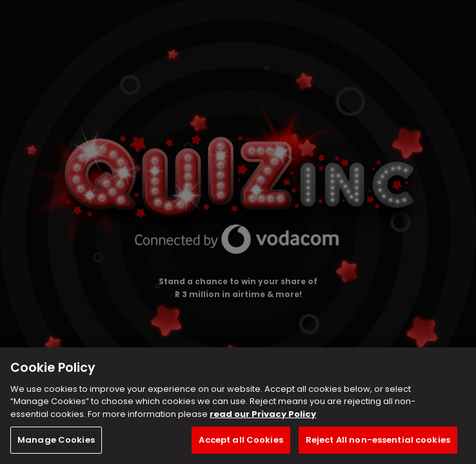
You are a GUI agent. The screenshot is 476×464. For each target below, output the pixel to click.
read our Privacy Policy (263, 414)
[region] (238, 406)
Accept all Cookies (241, 440)
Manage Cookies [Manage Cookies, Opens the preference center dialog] (56, 440)
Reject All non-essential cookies (378, 440)
